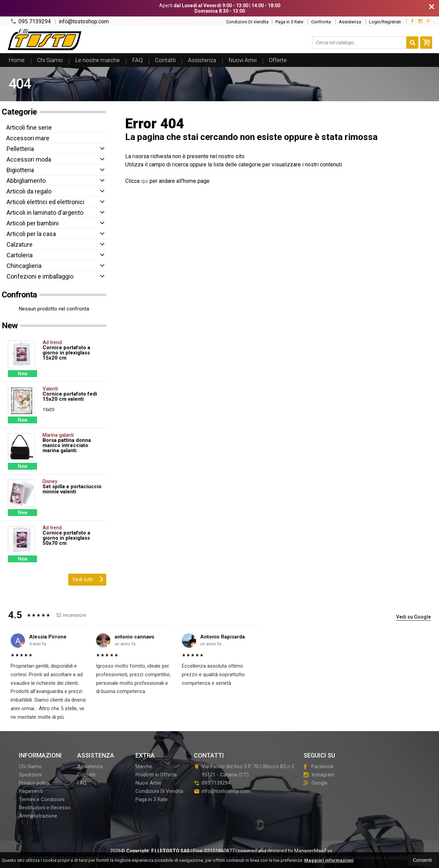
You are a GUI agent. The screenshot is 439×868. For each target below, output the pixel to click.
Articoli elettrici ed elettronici (45, 202)
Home (17, 60)
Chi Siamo (50, 60)
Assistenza (350, 22)
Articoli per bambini (33, 223)
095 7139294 (31, 21)
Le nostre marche (97, 60)
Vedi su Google (413, 617)
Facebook (319, 766)
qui (145, 181)
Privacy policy (34, 783)
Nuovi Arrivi (242, 60)
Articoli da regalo (29, 191)
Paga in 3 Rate (289, 22)
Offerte (278, 60)
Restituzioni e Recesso (45, 808)
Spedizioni (30, 775)
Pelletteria (20, 149)
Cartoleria (20, 255)
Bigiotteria (20, 170)
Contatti (165, 60)
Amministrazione (38, 816)
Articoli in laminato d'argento (45, 213)
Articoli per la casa (31, 234)
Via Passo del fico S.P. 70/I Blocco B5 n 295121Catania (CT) (244, 771)
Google (316, 783)
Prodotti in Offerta (156, 775)
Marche (144, 766)
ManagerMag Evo (313, 851)
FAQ (137, 60)
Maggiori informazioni (329, 860)
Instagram (319, 775)
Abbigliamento (26, 181)
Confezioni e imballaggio (40, 276)
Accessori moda (29, 159)
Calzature (20, 244)
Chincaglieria (24, 266)
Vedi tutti (88, 579)
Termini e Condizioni (42, 799)
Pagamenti (31, 791)
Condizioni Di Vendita (247, 22)
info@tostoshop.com (84, 22)
